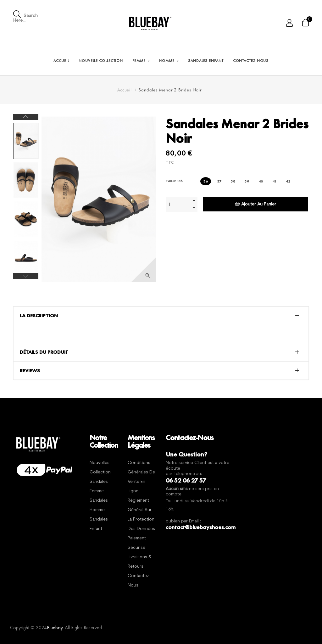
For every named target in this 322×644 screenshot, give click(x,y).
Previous (26, 276)
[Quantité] (178, 204)
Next (26, 117)
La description (39, 316)
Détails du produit (44, 352)
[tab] (161, 316)
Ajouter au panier (255, 204)
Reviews (30, 371)
